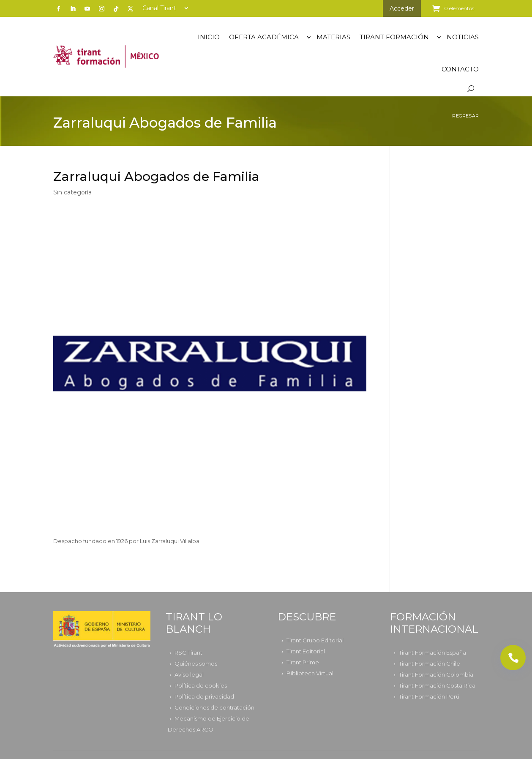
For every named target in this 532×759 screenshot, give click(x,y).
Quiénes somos (196, 663)
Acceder (402, 8)
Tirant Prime (303, 662)
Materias (333, 37)
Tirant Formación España (432, 653)
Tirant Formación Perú (429, 696)
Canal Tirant (159, 8)
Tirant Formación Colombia (436, 674)
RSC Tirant (188, 653)
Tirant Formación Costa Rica (437, 685)
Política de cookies (201, 685)
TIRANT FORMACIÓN (394, 37)
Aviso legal (189, 674)
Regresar (465, 116)
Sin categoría (72, 192)
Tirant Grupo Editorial (315, 640)
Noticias (463, 37)
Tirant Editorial (306, 651)
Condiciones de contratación (214, 707)
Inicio (209, 37)
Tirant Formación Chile (430, 663)
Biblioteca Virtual (310, 673)
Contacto (460, 69)
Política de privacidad (204, 696)
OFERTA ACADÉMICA (264, 37)
